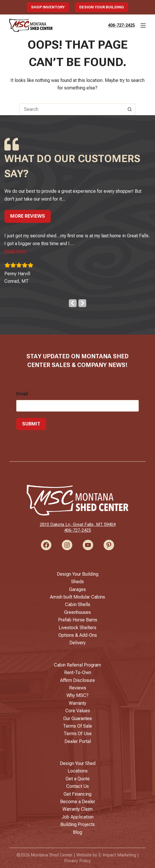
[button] (15, 251)
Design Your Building (102, 7)
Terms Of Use (78, 734)
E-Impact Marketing (117, 855)
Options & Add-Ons (78, 635)
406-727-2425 (121, 25)
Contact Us (77, 786)
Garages (77, 589)
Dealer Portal (78, 741)
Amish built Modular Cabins (77, 597)
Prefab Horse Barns (78, 620)
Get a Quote (78, 779)
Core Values (78, 711)
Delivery (77, 643)
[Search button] (130, 109)
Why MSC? (77, 695)
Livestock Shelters (77, 628)
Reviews (78, 688)
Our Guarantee (78, 719)
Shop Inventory (48, 7)
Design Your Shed (78, 763)
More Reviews (28, 216)
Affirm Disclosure (77, 680)
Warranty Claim (77, 809)
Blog (77, 832)
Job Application (77, 817)
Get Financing (77, 794)
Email (22, 394)
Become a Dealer (78, 802)
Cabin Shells (78, 604)
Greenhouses (77, 612)
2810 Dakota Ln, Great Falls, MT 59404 (78, 524)
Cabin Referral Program (77, 665)
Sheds (77, 582)
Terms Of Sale (77, 726)
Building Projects (78, 824)
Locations (78, 771)
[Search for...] (72, 109)
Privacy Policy (77, 861)
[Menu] (143, 25)
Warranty (77, 703)
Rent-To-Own (78, 672)
